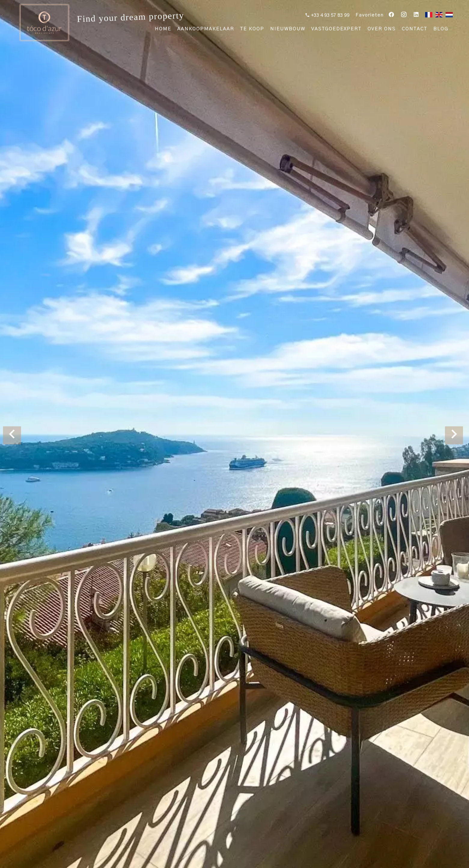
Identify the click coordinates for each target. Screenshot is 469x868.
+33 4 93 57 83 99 (330, 15)
